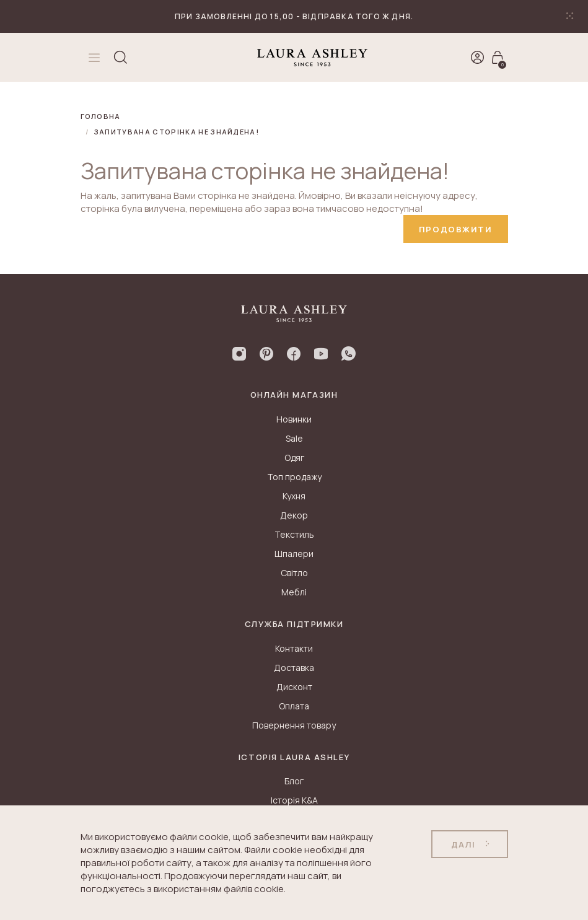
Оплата (294, 706)
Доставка (294, 668)
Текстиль (294, 534)
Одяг (294, 458)
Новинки (294, 419)
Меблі (294, 592)
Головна (101, 116)
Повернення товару (294, 725)
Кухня (294, 496)
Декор (294, 515)
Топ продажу (294, 477)
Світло (294, 573)
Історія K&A (294, 800)
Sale (294, 438)
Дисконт (294, 687)
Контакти (294, 648)
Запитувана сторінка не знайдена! (177, 132)
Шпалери (294, 554)
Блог (294, 781)
